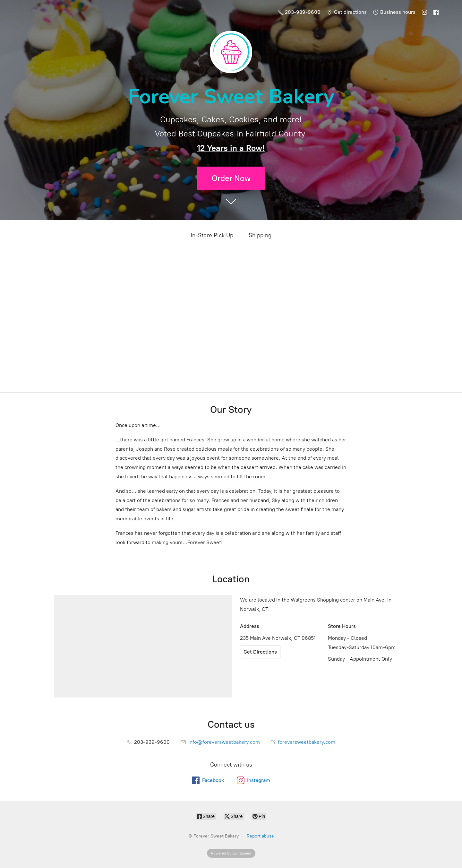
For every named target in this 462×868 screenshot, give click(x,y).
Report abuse (260, 836)
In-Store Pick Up (212, 235)
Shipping (260, 235)
